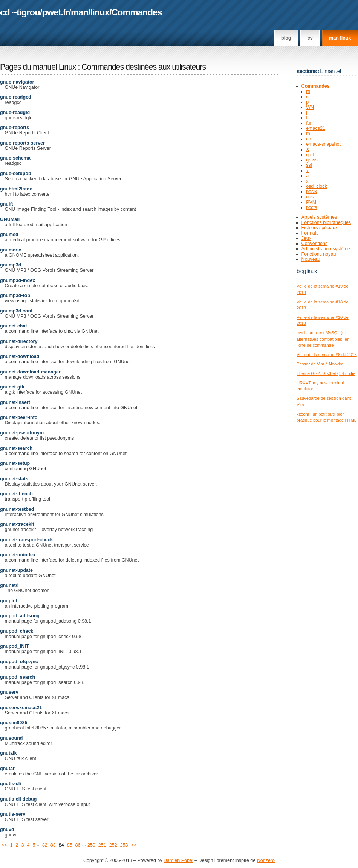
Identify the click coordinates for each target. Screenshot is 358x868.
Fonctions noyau (319, 254)
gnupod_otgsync (19, 662)
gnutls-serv (13, 814)
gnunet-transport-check (26, 540)
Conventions (315, 244)
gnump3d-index (18, 280)
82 (45, 845)
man (80, 12)
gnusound (11, 738)
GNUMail (10, 219)
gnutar (7, 769)
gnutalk (8, 753)
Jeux (306, 238)
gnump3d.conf (16, 311)
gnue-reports (15, 128)
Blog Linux (307, 271)
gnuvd (7, 830)
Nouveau (311, 259)
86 (78, 845)
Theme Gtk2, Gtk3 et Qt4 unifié (326, 373)
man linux (340, 38)
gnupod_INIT (14, 646)
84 (61, 845)
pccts (311, 207)
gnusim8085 (14, 723)
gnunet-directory (19, 341)
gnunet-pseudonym (22, 433)
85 (70, 845)
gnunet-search (16, 448)
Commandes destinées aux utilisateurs (144, 67)
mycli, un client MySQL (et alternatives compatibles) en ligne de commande (323, 339)
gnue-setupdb (16, 174)
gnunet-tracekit (17, 524)
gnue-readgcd (16, 97)
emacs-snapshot (323, 144)
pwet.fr (55, 12)
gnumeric (11, 250)
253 (124, 845)
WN (310, 107)
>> (134, 845)
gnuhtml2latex (16, 189)
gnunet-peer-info (19, 417)
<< (4, 845)
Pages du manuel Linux (38, 67)
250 (91, 845)
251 (102, 845)
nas (310, 197)
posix (311, 192)
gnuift (7, 204)
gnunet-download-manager (30, 372)
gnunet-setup (15, 463)
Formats (310, 233)
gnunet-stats (14, 479)
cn (308, 139)
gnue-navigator (17, 82)
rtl (308, 91)
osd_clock (317, 186)
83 (53, 845)
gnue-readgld (15, 113)
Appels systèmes (319, 217)
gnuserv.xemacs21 (21, 708)
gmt (310, 155)
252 (113, 845)
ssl (309, 165)
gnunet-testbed (17, 509)
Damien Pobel (178, 860)
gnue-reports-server (22, 143)
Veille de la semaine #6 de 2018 (327, 355)
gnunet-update (16, 570)
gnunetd (9, 585)
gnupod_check (17, 631)
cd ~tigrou (20, 12)
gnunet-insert (15, 402)
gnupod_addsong (20, 616)
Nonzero (266, 860)
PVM (311, 202)
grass (312, 160)
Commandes (137, 12)
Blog (286, 38)
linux (100, 12)
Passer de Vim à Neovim (320, 364)
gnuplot (9, 601)
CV (310, 38)
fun (309, 123)
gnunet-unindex (18, 555)
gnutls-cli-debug (18, 799)
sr (308, 97)
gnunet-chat (14, 326)
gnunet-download (20, 356)
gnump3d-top (15, 295)
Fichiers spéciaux (320, 228)
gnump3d (11, 265)
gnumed (9, 235)
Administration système (326, 249)
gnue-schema (15, 158)
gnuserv (9, 692)
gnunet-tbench (16, 494)
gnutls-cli (11, 784)
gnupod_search (18, 677)
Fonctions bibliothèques (326, 222)
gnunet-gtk (12, 387)
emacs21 (316, 128)
